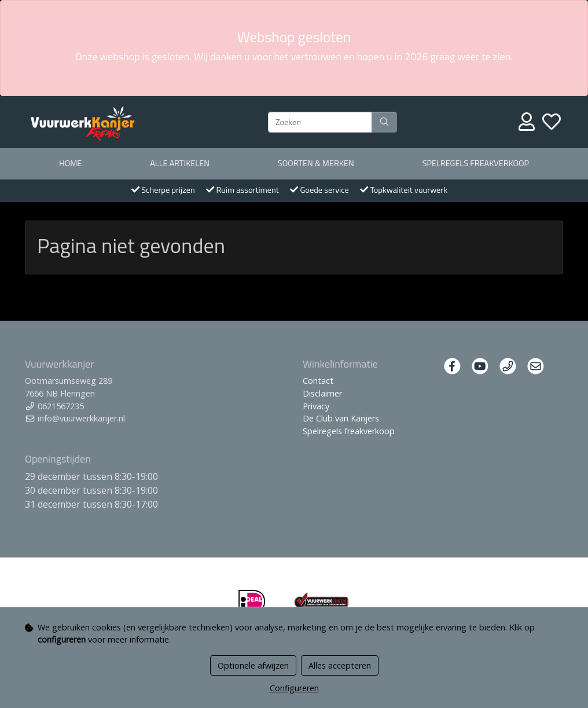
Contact (318, 381)
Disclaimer (322, 393)
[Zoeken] (320, 122)
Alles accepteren (340, 665)
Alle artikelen (180, 163)
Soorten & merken (316, 163)
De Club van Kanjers (341, 418)
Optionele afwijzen (253, 665)
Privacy (316, 406)
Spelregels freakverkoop (476, 163)
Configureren (294, 688)
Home (70, 163)
